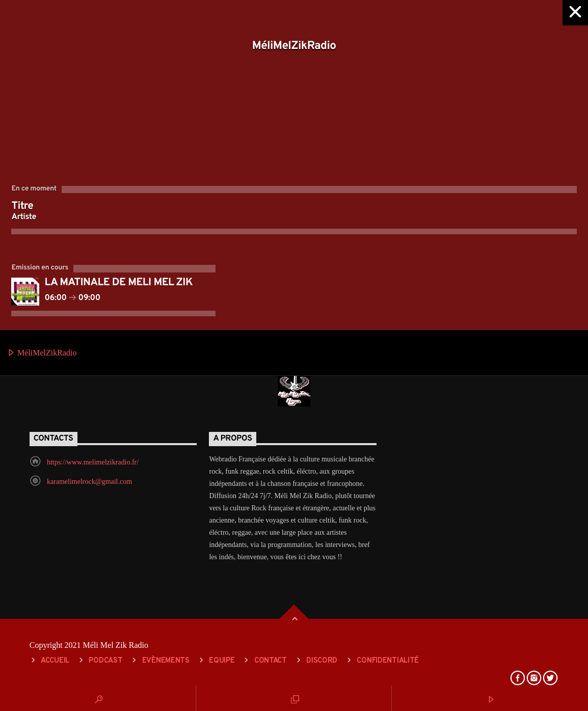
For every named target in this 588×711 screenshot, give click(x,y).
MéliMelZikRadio (42, 353)
